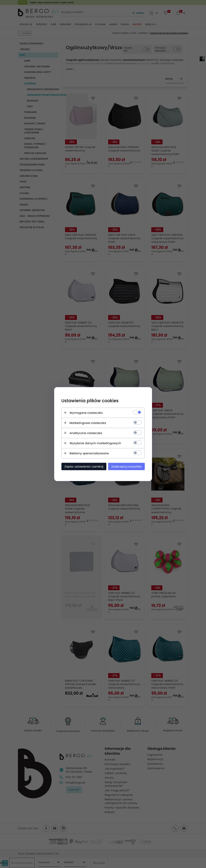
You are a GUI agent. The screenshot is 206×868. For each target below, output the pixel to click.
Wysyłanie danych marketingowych (95, 443)
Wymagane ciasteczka (86, 413)
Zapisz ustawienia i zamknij (84, 466)
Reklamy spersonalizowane (89, 453)
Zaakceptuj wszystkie (126, 466)
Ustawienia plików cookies (90, 401)
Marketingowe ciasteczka (88, 423)
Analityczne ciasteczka (86, 433)
